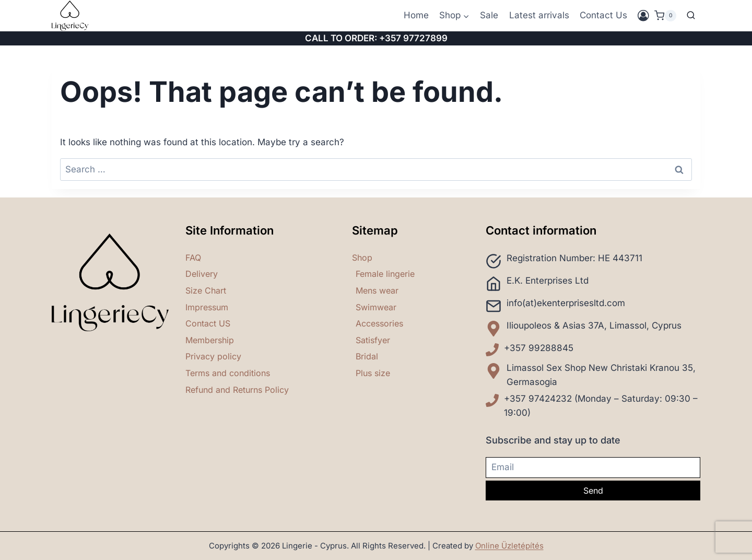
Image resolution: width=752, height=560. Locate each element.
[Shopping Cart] (665, 16)
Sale (489, 15)
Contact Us (603, 15)
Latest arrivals (539, 15)
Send (593, 491)
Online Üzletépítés (509, 546)
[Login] (643, 15)
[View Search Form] (691, 16)
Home (416, 15)
